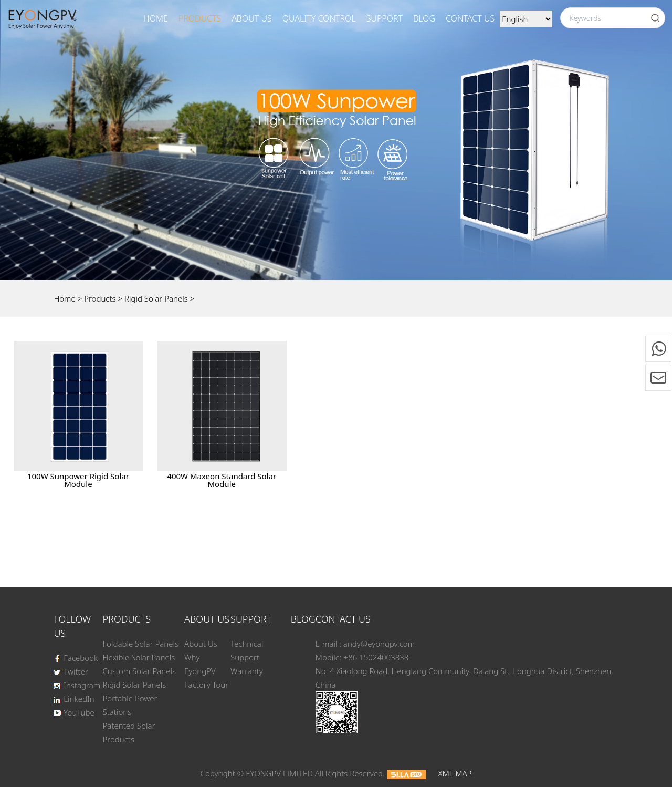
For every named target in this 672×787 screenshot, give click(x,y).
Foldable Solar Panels (141, 644)
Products (200, 18)
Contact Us (470, 18)
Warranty (247, 671)
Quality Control (319, 18)
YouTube (74, 712)
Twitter (71, 671)
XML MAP (455, 773)
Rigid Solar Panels (156, 298)
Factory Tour (206, 685)
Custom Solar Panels (140, 671)
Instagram (77, 685)
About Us (252, 18)
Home (156, 18)
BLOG (424, 18)
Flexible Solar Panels (139, 657)
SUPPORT (385, 18)
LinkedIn (74, 699)
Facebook (76, 658)
